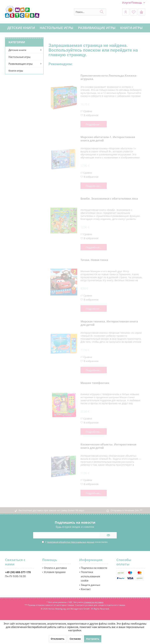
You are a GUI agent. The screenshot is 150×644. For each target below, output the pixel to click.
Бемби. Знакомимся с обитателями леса (109, 199)
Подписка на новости (94, 568)
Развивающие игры (21, 64)
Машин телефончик (95, 383)
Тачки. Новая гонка (94, 260)
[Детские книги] (21, 28)
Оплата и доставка (55, 568)
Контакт (86, 589)
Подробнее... (94, 124)
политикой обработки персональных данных (71, 542)
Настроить (93, 639)
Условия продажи (55, 572)
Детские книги (17, 50)
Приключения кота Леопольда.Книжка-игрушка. (109, 77)
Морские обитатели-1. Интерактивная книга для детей (108, 139)
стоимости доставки (93, 602)
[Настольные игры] (57, 28)
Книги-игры (16, 71)
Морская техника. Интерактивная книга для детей (109, 323)
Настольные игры (20, 57)
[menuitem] (132, 3)
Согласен (75, 639)
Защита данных (91, 585)
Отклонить (58, 639)
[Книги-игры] (131, 28)
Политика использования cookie (90, 576)
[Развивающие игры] (97, 28)
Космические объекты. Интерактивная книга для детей (108, 446)
